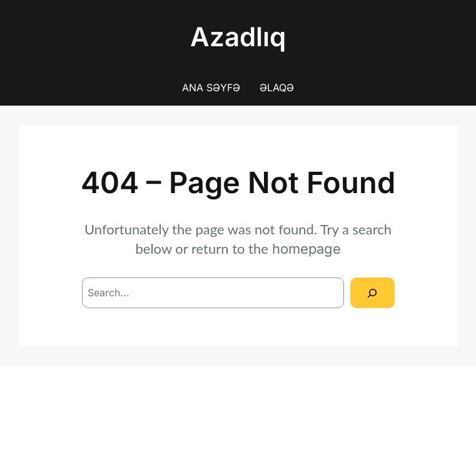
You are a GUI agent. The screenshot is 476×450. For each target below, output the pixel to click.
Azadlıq (238, 37)
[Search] (372, 293)
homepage (306, 249)
